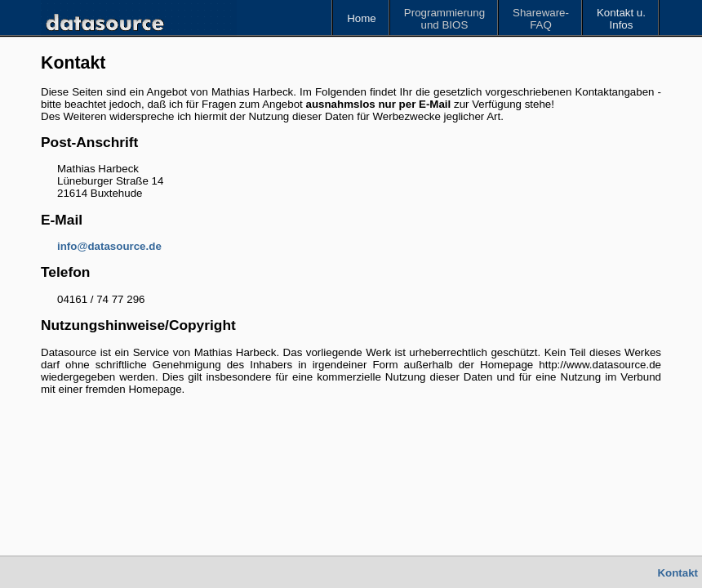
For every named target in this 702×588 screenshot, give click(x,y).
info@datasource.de (109, 246)
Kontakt (678, 573)
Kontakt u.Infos (621, 19)
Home (362, 18)
